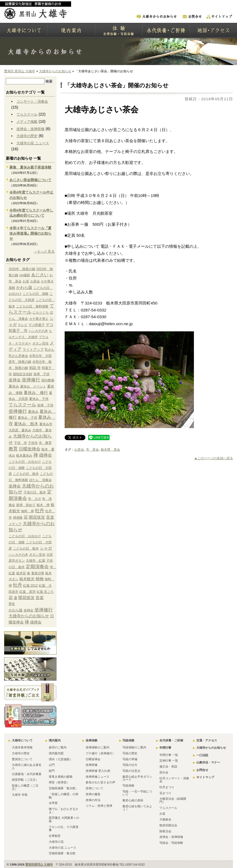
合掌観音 (55, 836)
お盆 (162, 813)
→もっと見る (44, 251)
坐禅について (95, 788)
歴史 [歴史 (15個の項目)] (12, 604)
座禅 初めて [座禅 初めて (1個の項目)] (26, 505)
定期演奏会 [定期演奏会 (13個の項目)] (37, 566)
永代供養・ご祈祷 (171, 740)
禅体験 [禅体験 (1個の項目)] (18, 518)
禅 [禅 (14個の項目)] (36, 455)
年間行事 (165, 748)
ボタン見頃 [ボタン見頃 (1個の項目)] (40, 343)
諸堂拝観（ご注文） (25, 780)
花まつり (165, 793)
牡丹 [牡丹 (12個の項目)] (40, 511)
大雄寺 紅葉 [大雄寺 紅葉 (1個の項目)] (36, 561)
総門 (52, 771)
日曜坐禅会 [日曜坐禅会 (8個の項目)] (30, 449)
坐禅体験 (92, 740)
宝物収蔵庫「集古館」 (64, 788)
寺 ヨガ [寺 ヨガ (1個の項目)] (34, 499)
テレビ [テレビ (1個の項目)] (23, 325)
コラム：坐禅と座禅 (99, 806)
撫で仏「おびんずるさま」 (64, 810)
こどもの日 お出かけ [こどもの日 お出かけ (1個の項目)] (25, 462)
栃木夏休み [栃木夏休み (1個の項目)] (24, 455)
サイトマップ (205, 777)
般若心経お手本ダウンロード (137, 778)
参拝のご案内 (58, 747)
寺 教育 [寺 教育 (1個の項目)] (45, 443)
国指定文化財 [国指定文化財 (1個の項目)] (23, 374)
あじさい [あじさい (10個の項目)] (40, 275)
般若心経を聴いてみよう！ (137, 808)
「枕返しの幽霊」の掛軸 (64, 796)
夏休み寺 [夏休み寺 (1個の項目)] (46, 424)
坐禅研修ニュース (97, 777)
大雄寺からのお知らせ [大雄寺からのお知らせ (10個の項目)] (29, 616)
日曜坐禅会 (93, 759)
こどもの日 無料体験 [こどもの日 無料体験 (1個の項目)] (32, 306)
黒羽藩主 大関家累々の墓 (64, 819)
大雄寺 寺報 (20, 795)
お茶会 (79, 450)
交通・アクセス (207, 740)
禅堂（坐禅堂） (59, 782)
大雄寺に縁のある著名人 (27, 766)
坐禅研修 (92, 765)
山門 (52, 765)
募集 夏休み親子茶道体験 (30, 167)
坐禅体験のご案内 (97, 747)
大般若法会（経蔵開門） (173, 800)
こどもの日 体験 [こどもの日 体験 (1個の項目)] (36, 294)
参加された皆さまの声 (100, 782)
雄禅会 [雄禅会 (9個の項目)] (46, 455)
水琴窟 (53, 803)
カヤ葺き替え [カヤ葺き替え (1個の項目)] (39, 319)
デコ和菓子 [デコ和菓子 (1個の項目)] (37, 325)
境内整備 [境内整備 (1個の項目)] (48, 380)
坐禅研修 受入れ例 (98, 771)
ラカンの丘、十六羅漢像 (64, 828)
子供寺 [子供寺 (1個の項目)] (33, 443)
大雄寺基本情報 (22, 747)
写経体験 (128, 740)
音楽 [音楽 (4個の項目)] (50, 517)
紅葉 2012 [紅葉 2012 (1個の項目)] (30, 586)
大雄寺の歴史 (27, 136)
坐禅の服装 (93, 794)
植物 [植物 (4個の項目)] (40, 579)
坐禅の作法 (93, 800)
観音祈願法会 (168, 825)
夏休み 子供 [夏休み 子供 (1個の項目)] (39, 399)
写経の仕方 (130, 765)
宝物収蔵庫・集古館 (62, 853)
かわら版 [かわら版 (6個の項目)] (24, 287)
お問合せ (202, 770)
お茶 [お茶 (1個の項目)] (26, 281)
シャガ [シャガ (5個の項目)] (46, 548)
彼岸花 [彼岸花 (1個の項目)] (21, 573)
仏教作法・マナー (208, 762)
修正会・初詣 (168, 766)
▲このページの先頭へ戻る (214, 458)
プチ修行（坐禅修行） (100, 753)
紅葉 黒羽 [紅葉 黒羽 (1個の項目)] (27, 592)
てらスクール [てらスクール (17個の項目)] (22, 405)
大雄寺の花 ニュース (33, 143)
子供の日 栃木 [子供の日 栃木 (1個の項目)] (35, 492)
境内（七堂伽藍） (61, 759)
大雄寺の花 (56, 842)
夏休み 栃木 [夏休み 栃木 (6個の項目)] (26, 424)
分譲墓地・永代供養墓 (27, 774)
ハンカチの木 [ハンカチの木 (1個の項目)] (38, 331)
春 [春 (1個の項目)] (29, 573)
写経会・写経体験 (171, 843)
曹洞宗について (22, 759)
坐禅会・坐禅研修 (30, 129)
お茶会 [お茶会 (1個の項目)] (35, 281)
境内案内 (55, 740)
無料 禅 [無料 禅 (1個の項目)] (27, 511)
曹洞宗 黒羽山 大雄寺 (20, 71)
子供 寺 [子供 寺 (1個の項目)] (20, 443)
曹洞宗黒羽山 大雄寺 (39, 865)
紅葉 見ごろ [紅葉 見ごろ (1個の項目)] (45, 592)
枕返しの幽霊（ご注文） (25, 787)
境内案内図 (56, 753)
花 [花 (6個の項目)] (26, 517)
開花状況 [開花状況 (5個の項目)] (37, 517)
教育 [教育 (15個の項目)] (13, 449)
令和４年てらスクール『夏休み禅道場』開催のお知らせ (30, 233)
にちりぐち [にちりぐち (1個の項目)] (41, 313)
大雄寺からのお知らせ (55, 71)
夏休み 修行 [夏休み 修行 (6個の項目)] (36, 392)
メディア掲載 (27, 122)
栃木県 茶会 (110, 450)
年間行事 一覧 (169, 755)
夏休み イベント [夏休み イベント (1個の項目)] (33, 386)
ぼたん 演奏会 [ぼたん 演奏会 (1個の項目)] (40, 480)
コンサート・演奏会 (32, 101)
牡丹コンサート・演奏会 (174, 780)
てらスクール (27, 114)
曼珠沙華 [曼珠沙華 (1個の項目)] (38, 573)
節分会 (164, 772)
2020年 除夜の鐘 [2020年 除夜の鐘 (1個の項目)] (22, 269)
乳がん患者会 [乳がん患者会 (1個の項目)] (18, 356)
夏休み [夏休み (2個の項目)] (14, 386)
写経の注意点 (131, 771)
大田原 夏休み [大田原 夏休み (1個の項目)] (20, 430)
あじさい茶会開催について (30, 180)
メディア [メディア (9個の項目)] (15, 524)
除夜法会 (165, 831)
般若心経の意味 (133, 800)
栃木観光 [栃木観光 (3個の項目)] (27, 579)
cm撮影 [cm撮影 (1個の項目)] (25, 275)
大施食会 (165, 819)
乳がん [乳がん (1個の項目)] (50, 350)
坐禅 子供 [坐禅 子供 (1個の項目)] (41, 374)
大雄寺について (22, 740)
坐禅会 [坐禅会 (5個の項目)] (15, 380)
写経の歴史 (130, 753)
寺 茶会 (92, 450)
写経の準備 (130, 759)
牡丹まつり (167, 787)
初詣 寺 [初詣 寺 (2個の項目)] (35, 368)
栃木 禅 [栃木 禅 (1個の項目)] (43, 505)
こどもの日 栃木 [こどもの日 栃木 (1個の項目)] (26, 474)
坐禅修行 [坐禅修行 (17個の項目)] (31, 380)
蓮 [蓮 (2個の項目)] (15, 598)
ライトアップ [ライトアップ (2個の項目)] (33, 349)
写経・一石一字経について (137, 793)
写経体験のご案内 (134, 747)
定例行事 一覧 (169, 761)
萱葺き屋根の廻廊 (61, 777)
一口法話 (202, 755)
